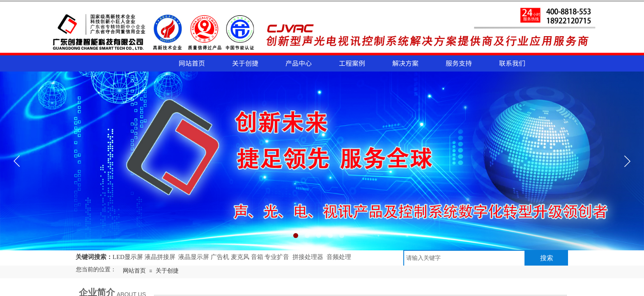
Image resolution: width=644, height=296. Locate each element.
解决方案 (405, 63)
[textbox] (464, 258)
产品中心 (299, 63)
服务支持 (459, 63)
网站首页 (192, 63)
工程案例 (352, 63)
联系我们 (512, 63)
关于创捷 (245, 63)
